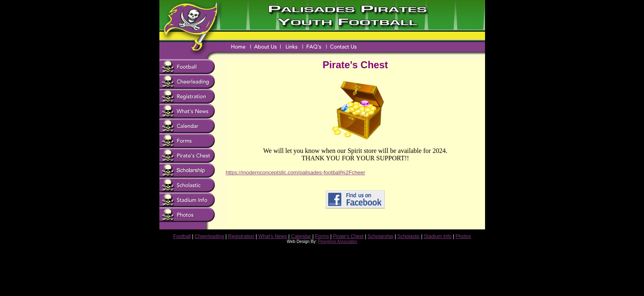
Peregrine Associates (338, 242)
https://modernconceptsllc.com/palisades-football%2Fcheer (296, 172)
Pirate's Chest (348, 236)
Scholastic (408, 236)
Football (182, 236)
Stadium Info (438, 236)
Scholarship (381, 236)
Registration (241, 236)
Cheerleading (209, 236)
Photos (463, 236)
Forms (322, 236)
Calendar (301, 236)
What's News (273, 236)
